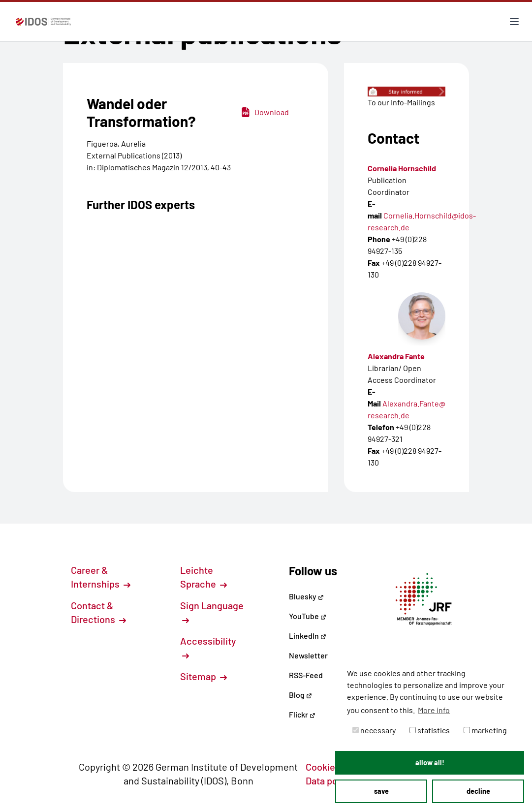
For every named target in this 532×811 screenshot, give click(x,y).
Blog (300, 695)
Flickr (302, 714)
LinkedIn (308, 636)
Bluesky (306, 596)
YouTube (308, 616)
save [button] (381, 791)
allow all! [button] (430, 763)
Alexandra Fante (396, 356)
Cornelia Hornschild (402, 168)
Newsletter (308, 655)
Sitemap (203, 676)
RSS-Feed (306, 675)
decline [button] (478, 791)
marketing (485, 730)
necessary (374, 730)
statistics (430, 730)
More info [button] (434, 710)
